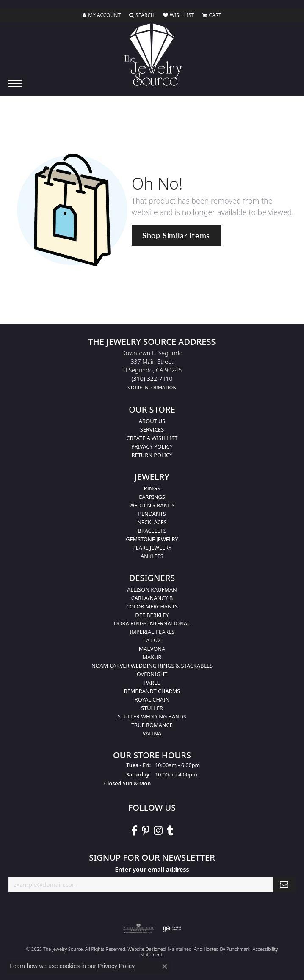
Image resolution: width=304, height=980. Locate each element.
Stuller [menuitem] (152, 708)
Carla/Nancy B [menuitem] (152, 598)
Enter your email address (152, 869)
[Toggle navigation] (15, 84)
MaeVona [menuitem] (152, 649)
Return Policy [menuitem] (152, 455)
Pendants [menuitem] (152, 514)
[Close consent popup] (165, 966)
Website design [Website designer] (144, 948)
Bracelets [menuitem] (152, 531)
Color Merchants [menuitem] (152, 606)
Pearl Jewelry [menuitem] (152, 548)
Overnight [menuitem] (152, 674)
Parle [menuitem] (152, 683)
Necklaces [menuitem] (152, 522)
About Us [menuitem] (152, 421)
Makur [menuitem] (152, 657)
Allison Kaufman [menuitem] (152, 589)
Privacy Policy (116, 966)
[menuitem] (138, 928)
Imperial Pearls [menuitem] (152, 632)
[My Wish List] (178, 15)
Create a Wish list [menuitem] (152, 438)
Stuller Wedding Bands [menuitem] (152, 716)
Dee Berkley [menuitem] (152, 615)
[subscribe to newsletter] (284, 885)
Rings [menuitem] (152, 488)
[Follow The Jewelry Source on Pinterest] (146, 831)
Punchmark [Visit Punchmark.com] (238, 948)
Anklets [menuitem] (152, 556)
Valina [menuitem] (152, 733)
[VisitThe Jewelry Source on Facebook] (134, 831)
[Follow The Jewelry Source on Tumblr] (170, 831)
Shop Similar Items (176, 235)
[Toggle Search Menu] (142, 15)
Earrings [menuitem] (152, 497)
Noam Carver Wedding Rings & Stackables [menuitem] (152, 666)
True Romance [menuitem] (152, 725)
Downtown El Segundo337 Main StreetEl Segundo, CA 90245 (152, 370)
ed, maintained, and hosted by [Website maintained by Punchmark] (193, 948)
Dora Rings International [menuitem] (152, 623)
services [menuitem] (152, 429)
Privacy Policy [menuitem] (152, 446)
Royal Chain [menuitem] (152, 699)
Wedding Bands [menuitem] (152, 505)
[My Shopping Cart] (212, 15)
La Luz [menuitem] (152, 640)
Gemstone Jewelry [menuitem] (152, 539)
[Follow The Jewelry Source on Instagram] (158, 831)
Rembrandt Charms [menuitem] (152, 691)
